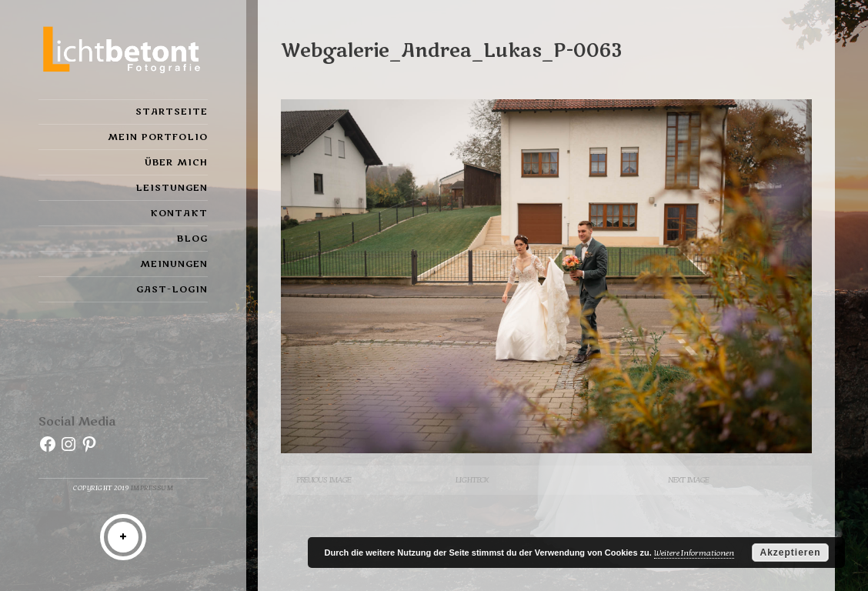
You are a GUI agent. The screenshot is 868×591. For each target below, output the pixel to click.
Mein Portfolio (158, 137)
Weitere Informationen (694, 553)
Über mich (176, 162)
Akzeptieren (790, 553)
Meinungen (174, 264)
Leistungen (172, 188)
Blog (192, 239)
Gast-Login (172, 289)
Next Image (688, 480)
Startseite (172, 112)
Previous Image (324, 480)
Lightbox (472, 480)
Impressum (152, 488)
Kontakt (179, 213)
